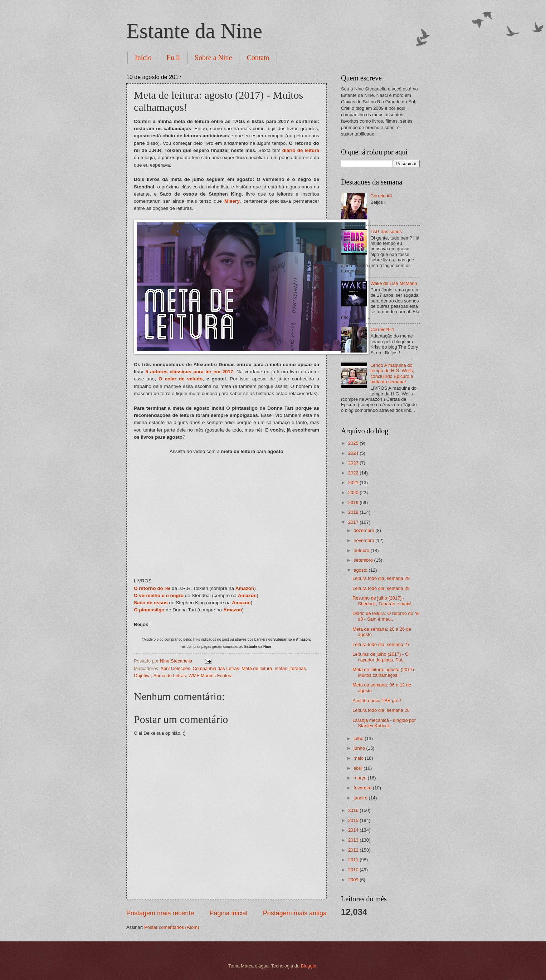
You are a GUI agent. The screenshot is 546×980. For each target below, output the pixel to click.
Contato (258, 58)
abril (359, 768)
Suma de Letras (169, 676)
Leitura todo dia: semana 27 (381, 644)
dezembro (364, 530)
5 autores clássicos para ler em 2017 (189, 372)
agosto (361, 570)
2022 (354, 473)
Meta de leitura (257, 668)
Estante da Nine (194, 31)
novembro (364, 540)
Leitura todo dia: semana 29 (381, 578)
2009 (354, 880)
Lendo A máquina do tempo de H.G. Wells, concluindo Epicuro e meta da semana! (392, 373)
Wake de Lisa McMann (394, 283)
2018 (354, 512)
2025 (354, 443)
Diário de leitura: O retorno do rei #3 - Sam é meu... (386, 616)
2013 (354, 840)
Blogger (309, 966)
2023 (354, 463)
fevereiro (363, 788)
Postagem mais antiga (295, 913)
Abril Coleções (175, 668)
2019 (354, 503)
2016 (354, 810)
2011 (354, 860)
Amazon (245, 588)
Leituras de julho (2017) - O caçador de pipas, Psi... (381, 657)
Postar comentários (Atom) (172, 927)
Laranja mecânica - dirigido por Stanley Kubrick (384, 723)
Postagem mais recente (160, 913)
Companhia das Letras (216, 668)
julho (359, 738)
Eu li (173, 58)
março (360, 778)
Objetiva (142, 676)
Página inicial (228, 913)
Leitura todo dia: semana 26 (381, 710)
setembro (364, 560)
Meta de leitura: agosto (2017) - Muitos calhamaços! (385, 672)
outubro (362, 550)
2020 (354, 493)
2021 (354, 482)
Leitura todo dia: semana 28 (381, 588)
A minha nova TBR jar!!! (377, 701)
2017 (354, 522)
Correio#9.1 (382, 329)
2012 (354, 850)
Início (143, 58)
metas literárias (290, 668)
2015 (354, 820)
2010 (354, 870)
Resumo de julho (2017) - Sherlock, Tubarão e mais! (382, 601)
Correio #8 (381, 196)
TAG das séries (386, 232)
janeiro (361, 798)
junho (360, 748)
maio (359, 758)
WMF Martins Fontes (209, 676)
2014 (354, 830)
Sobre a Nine (213, 58)
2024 (354, 453)
